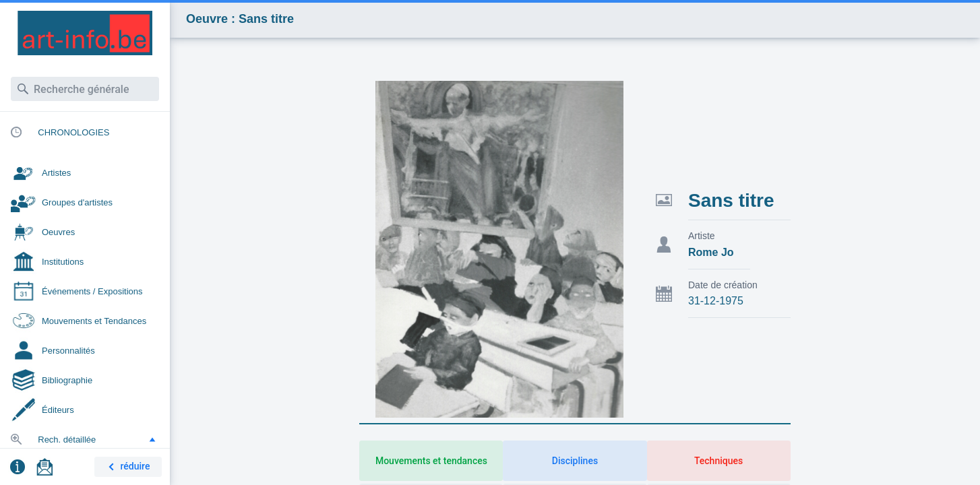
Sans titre (731, 200)
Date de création (723, 285)
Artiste (702, 236)
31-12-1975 (716, 301)
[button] (152, 439)
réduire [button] (127, 467)
